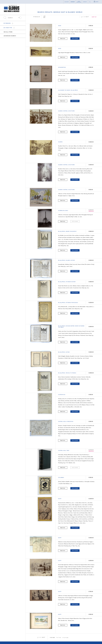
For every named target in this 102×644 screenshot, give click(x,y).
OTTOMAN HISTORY (71, 275)
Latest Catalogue (43, 634)
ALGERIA (60, 138)
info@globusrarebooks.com (23, 637)
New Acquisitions (7, 635)
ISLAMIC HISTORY (70, 253)
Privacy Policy (58, 632)
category (73, 2)
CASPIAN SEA (62, 385)
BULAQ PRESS (74, 88)
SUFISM (68, 344)
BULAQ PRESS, (62, 225)
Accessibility (58, 637)
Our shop (67, 2)
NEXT (97, 17)
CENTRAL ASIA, (62, 440)
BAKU (67, 205)
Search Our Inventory (44, 632)
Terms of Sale (58, 634)
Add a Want (42, 635)
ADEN (60, 26)
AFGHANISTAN (62, 66)
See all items (8, 32)
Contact (85, 2)
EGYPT (60, 525)
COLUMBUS (61, 466)
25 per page (52, 622)
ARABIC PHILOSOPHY (71, 225)
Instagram (42, 641)
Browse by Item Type (7, 634)
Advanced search (10, 36)
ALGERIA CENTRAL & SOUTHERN (66, 108)
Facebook (30, 641)
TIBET (68, 440)
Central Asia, (62, 411)
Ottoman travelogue (72, 295)
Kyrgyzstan (70, 411)
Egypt (60, 487)
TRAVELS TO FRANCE (71, 364)
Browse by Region (7, 632)
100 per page (64, 622)
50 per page (58, 622)
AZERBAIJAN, (62, 205)
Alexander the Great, (65, 88)
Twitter (36, 641)
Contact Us (72, 630)
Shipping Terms (58, 635)
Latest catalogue (79, 2)
